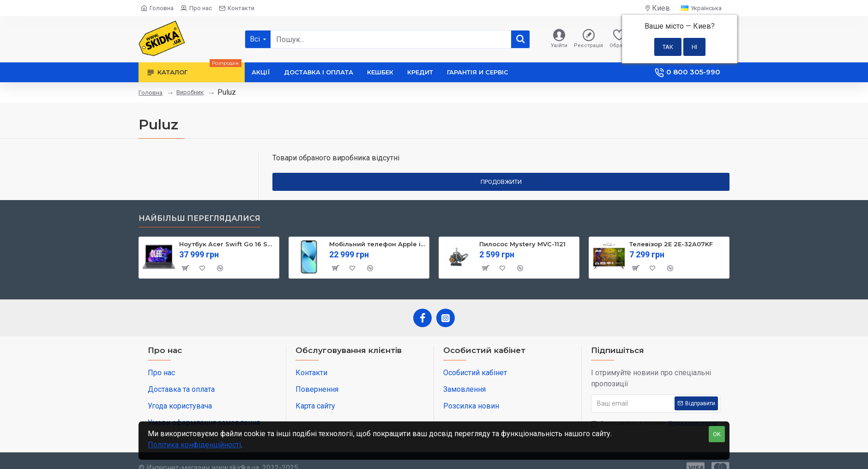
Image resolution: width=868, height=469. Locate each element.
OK (717, 434)
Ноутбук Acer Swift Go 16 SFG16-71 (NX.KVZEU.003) (227, 244)
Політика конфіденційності (194, 445)
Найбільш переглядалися (199, 218)
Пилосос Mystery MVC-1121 (522, 244)
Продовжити (501, 182)
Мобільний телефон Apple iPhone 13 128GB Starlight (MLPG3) (377, 244)
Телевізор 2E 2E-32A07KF (671, 244)
